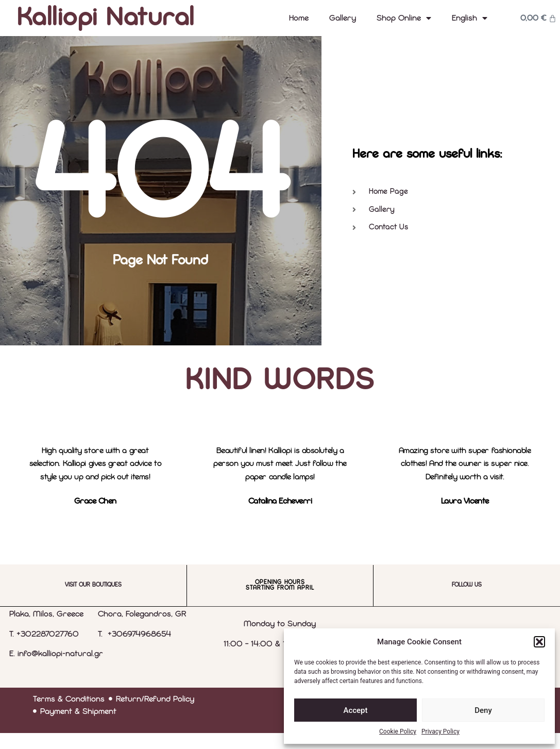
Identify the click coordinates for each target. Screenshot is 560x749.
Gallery (343, 18)
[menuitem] (470, 18)
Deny (483, 710)
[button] (539, 642)
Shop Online (404, 18)
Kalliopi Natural (106, 18)
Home (299, 18)
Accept (355, 710)
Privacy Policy (440, 731)
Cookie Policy (398, 731)
